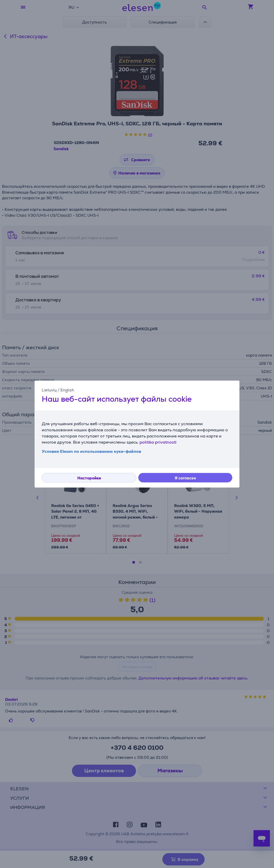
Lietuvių (49, 390)
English (67, 390)
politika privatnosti (158, 442)
